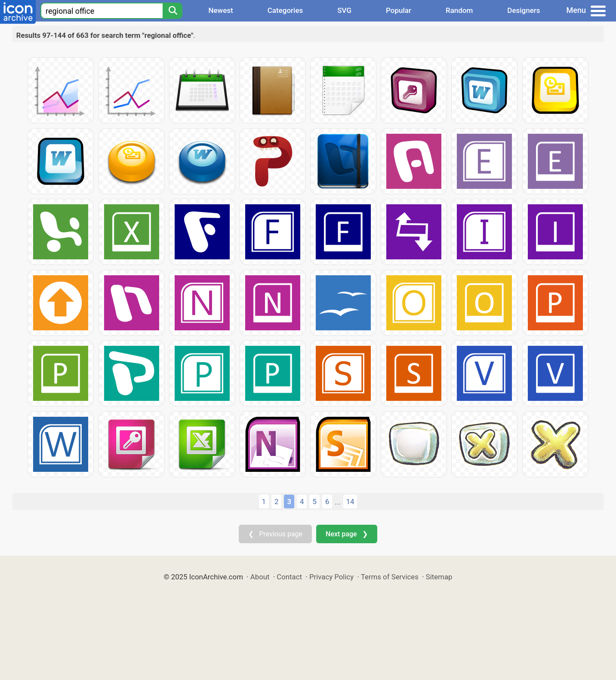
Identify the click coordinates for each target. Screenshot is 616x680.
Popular (399, 10)
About (260, 577)
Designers (524, 10)
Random (459, 10)
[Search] (172, 11)
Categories (285, 10)
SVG (344, 10)
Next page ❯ (346, 534)
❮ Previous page (275, 534)
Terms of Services (390, 577)
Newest (220, 10)
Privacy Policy (331, 577)
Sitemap (439, 577)
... (337, 502)
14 (350, 502)
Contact (289, 577)
